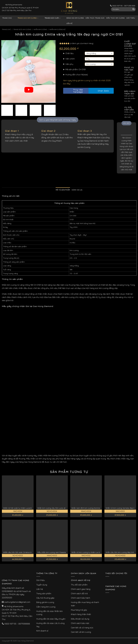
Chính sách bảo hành (81, 598)
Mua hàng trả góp (79, 610)
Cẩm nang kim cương (46, 607)
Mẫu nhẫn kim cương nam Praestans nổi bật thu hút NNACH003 (64, 552)
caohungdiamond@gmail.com (17, 602)
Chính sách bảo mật (80, 623)
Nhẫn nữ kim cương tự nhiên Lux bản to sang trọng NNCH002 (97, 552)
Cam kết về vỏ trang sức (82, 628)
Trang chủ (7, 18)
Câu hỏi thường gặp (45, 598)
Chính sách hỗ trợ (81, 580)
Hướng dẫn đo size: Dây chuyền (51, 619)
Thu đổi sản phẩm (79, 585)
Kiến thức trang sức (95, 18)
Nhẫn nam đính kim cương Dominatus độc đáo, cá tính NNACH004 (99, 508)
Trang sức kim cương (26, 18)
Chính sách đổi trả (79, 593)
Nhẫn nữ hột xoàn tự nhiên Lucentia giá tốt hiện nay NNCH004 (29, 508)
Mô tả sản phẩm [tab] (63, 190)
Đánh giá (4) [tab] (77, 190)
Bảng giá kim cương (73, 18)
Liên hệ (69, 23)
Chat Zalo (101, 91)
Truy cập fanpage (74, 91)
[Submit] (133, 9)
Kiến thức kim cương (115, 18)
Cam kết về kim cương (81, 632)
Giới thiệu (131, 18)
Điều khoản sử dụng (80, 619)
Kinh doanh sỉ (42, 631)
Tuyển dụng (42, 585)
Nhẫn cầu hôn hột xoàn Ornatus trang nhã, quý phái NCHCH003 (30, 552)
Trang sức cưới (51, 18)
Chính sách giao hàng (81, 589)
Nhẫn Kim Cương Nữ (57, 29)
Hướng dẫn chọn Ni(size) (77, 75)
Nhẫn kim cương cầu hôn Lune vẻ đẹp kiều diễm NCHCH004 (63, 508)
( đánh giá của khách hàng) (82, 43)
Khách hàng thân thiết (81, 614)
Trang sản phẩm (44, 593)
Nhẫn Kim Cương (40, 29)
